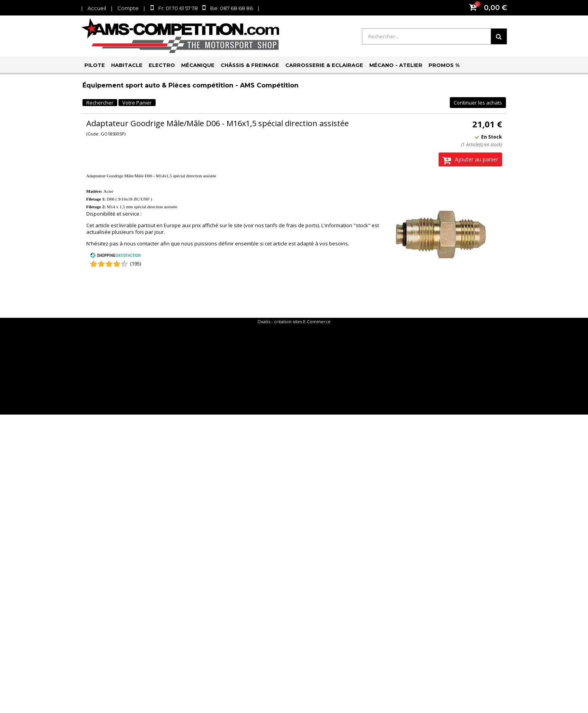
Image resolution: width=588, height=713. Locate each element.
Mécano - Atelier (396, 65)
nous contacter (141, 243)
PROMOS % (444, 65)
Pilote (95, 65)
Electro (162, 65)
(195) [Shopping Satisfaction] (135, 264)
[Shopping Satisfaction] (115, 256)
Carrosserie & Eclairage (324, 65)
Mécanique (198, 65)
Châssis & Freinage (250, 65)
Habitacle (127, 65)
